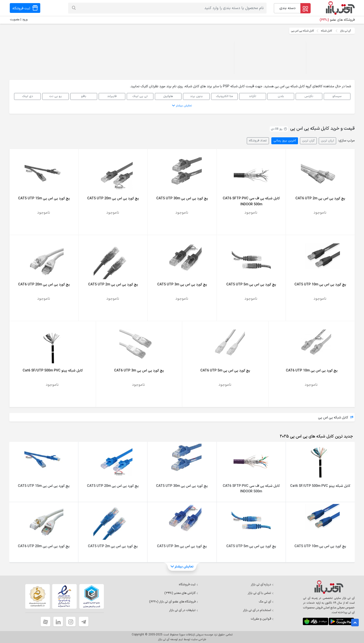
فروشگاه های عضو (337, 20)
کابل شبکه (326, 31)
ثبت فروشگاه (189, 585)
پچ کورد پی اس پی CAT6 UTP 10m (312, 371)
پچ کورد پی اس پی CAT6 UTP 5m (225, 371)
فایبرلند (112, 96)
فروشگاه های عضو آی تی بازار (174, 602)
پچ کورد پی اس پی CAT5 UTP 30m (182, 198)
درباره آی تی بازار (262, 585)
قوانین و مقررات (262, 619)
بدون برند (196, 96)
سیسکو (337, 96)
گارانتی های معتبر (181, 593)
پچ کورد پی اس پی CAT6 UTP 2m (320, 198)
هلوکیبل (168, 96)
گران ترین (308, 141)
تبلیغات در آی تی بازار (184, 610)
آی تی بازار (345, 31)
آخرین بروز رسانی (285, 141)
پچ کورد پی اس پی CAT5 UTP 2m (113, 285)
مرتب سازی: (346, 141)
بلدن (281, 96)
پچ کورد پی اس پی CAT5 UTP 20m (113, 198)
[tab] (315, 437)
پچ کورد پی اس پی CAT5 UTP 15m (44, 198)
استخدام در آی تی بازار (258, 610)
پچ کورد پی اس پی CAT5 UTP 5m (251, 285)
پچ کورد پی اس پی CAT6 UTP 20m (44, 285)
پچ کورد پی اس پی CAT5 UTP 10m (320, 285)
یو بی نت (56, 96)
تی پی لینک (140, 96)
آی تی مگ (266, 602)
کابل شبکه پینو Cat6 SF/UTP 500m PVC (53, 371)
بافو (84, 96)
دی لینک (28, 96)
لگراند (253, 96)
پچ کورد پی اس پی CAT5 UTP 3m (182, 285)
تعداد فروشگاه (258, 141)
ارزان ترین (327, 141)
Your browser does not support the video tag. (270, 59)
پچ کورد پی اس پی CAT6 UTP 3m (139, 371)
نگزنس (309, 96)
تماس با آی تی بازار (261, 593)
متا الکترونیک (225, 96)
